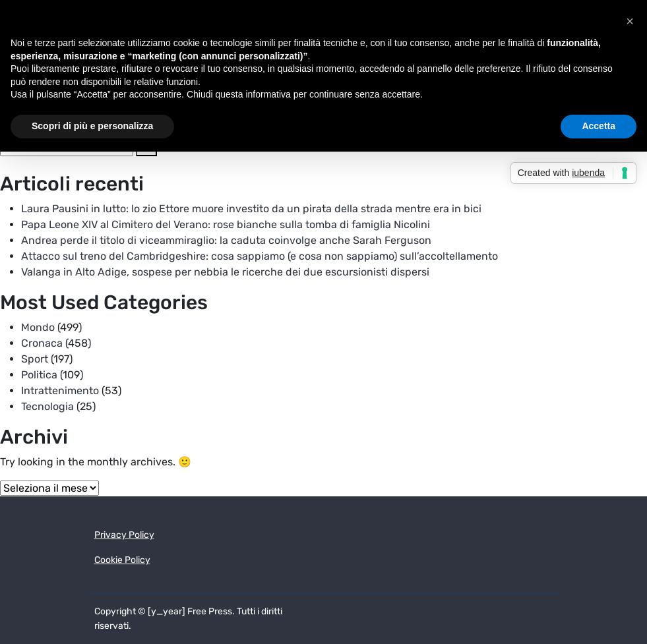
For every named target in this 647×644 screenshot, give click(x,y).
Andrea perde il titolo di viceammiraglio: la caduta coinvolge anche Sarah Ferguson (226, 240)
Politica (39, 375)
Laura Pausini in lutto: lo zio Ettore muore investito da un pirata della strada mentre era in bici (251, 209)
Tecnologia (47, 406)
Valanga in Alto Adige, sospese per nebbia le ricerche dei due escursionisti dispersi (225, 272)
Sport (35, 359)
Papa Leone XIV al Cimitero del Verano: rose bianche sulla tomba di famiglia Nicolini (226, 224)
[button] (630, 21)
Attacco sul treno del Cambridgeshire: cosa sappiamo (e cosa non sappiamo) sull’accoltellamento (260, 256)
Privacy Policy (124, 535)
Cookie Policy (122, 560)
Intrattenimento (60, 391)
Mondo (38, 327)
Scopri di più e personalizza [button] (92, 126)
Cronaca (42, 343)
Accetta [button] (599, 126)
